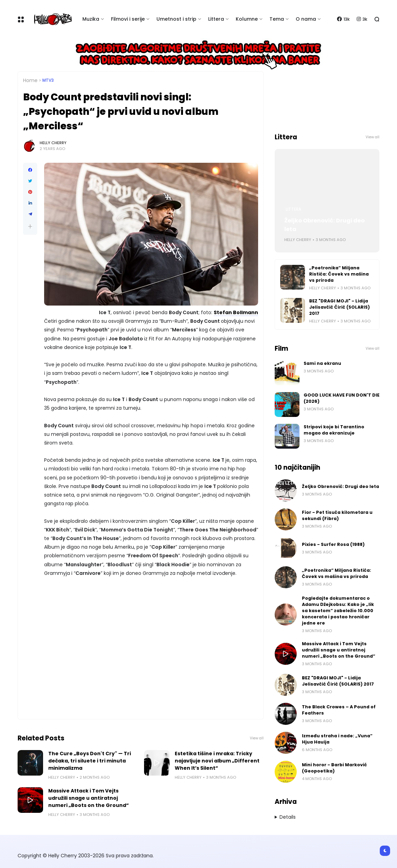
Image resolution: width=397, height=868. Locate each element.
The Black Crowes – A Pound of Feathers (339, 710)
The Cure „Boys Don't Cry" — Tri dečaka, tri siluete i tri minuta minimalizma (90, 761)
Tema (277, 19)
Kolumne (247, 19)
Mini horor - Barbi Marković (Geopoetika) (334, 768)
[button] (30, 226)
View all (257, 738)
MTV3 (48, 80)
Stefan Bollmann (236, 312)
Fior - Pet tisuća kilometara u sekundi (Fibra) (337, 515)
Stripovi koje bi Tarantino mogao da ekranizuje (334, 430)
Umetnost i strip (176, 19)
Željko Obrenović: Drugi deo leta (324, 225)
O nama (306, 19)
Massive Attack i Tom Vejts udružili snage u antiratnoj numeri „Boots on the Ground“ (89, 798)
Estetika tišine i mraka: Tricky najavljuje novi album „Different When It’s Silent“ (217, 761)
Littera (216, 19)
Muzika (91, 19)
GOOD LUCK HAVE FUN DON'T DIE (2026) (342, 398)
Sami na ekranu (322, 363)
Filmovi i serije (128, 19)
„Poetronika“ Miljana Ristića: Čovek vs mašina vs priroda (339, 274)
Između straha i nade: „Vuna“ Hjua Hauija (337, 739)
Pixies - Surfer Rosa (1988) (333, 544)
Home (30, 80)
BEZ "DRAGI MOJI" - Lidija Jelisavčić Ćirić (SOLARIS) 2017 (339, 307)
